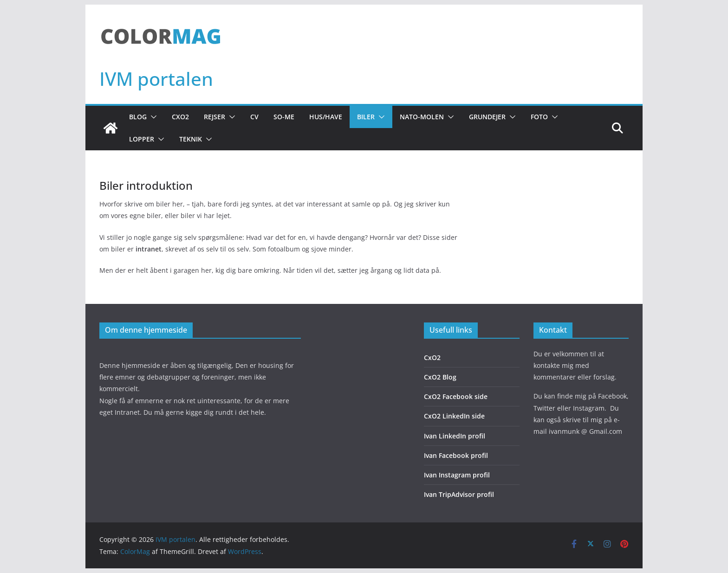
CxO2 (180, 117)
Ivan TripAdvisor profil (459, 494)
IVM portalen (156, 79)
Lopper (142, 139)
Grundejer (487, 117)
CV (254, 117)
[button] (152, 117)
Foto (539, 117)
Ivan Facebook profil (456, 455)
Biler (366, 117)
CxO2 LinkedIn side (454, 416)
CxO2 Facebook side (456, 396)
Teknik (191, 139)
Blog (138, 117)
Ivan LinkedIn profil (455, 436)
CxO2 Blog (440, 377)
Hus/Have (326, 117)
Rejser (214, 117)
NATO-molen (422, 117)
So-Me (284, 117)
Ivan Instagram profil (457, 475)
